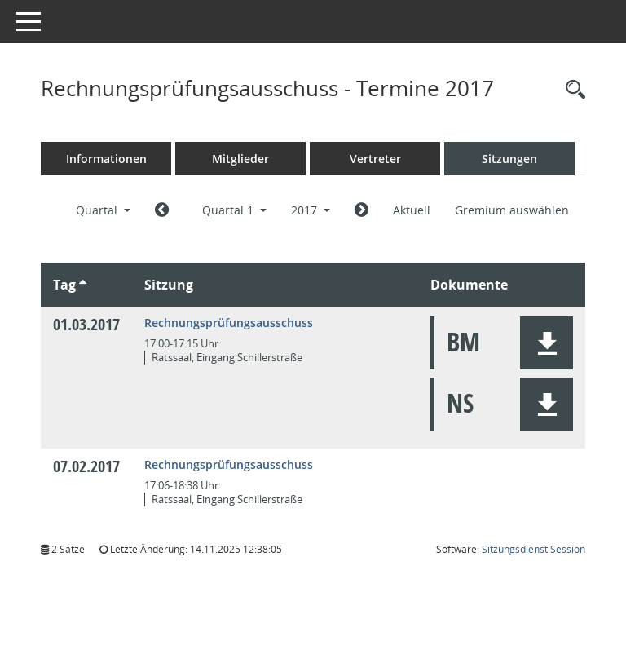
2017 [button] (311, 210)
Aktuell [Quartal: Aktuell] (412, 210)
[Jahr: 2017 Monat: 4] (361, 210)
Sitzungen (509, 159)
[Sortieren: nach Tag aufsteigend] (83, 285)
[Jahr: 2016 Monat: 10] (162, 210)
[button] (547, 343)
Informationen (106, 159)
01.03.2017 (86, 324)
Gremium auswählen (512, 210)
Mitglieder (240, 159)
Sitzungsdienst (533, 549)
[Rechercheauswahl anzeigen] (571, 90)
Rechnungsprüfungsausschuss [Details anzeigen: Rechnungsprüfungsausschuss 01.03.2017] (229, 323)
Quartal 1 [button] (234, 210)
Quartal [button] (103, 210)
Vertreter (375, 159)
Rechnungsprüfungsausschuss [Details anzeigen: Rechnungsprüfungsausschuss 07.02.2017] (229, 464)
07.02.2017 (86, 466)
